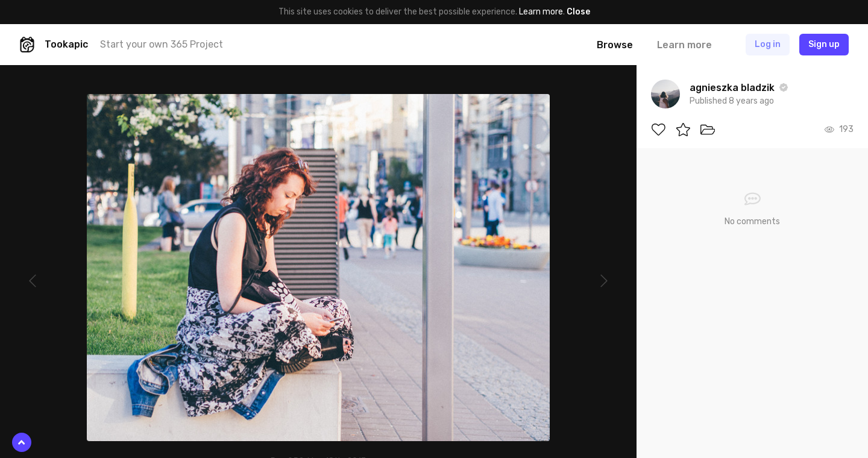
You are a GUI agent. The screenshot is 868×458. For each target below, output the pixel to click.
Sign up (824, 44)
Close (578, 12)
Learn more (541, 12)
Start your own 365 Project (162, 44)
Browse (615, 45)
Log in (768, 44)
